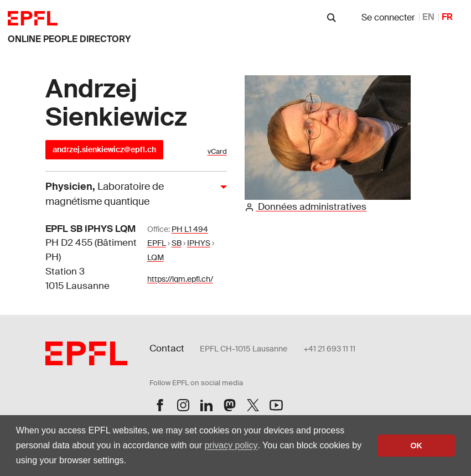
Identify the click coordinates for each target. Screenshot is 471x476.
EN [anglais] (428, 17)
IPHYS (199, 243)
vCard (217, 151)
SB (177, 243)
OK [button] (416, 446)
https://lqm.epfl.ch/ (180, 279)
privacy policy (231, 445)
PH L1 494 (190, 229)
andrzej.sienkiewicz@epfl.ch (104, 149)
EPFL (157, 243)
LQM (156, 257)
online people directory (69, 39)
